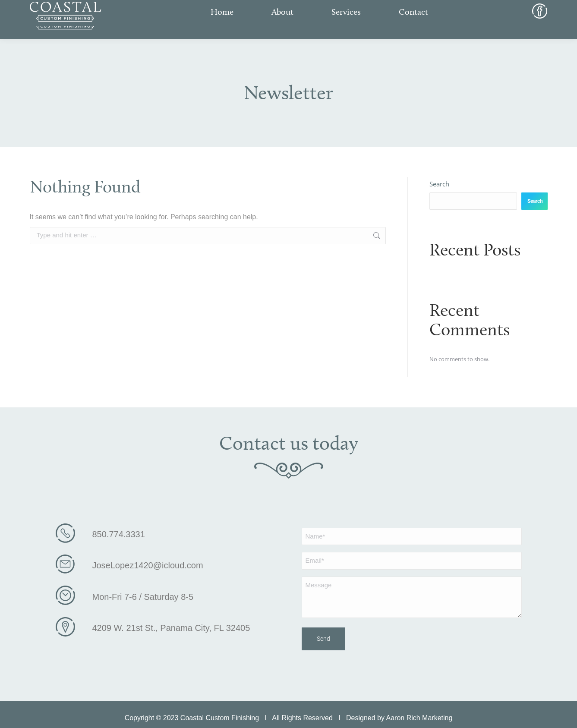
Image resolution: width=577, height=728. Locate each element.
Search (439, 184)
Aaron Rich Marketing (419, 714)
